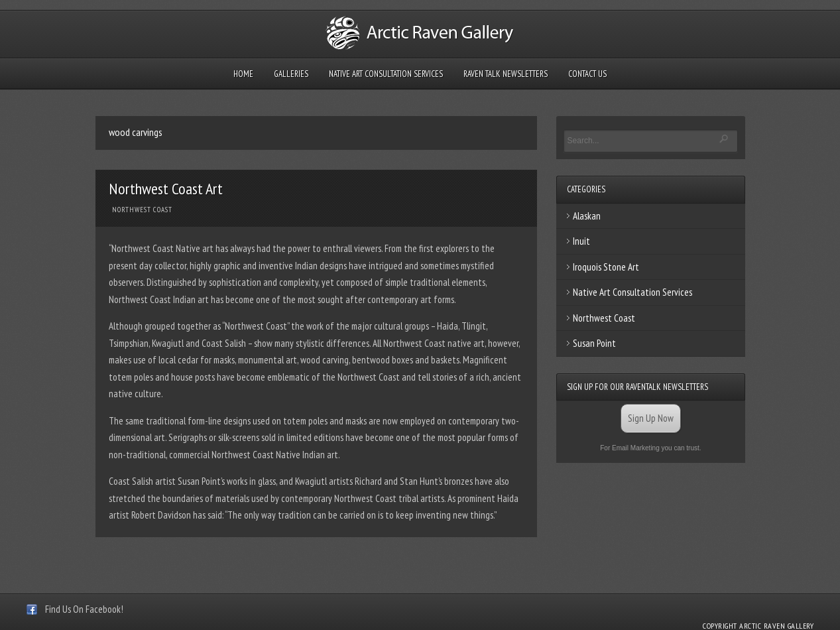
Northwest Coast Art (166, 189)
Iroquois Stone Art (606, 267)
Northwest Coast (142, 210)
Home (243, 74)
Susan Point (594, 343)
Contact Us (587, 74)
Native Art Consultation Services (386, 74)
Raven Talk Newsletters (506, 74)
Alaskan (587, 216)
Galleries (291, 74)
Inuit (581, 241)
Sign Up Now (651, 418)
